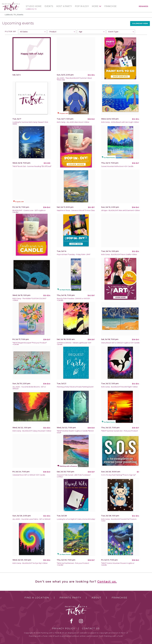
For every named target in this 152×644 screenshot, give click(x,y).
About (96, 598)
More (95, 6)
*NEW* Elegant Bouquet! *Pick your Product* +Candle (30, 344)
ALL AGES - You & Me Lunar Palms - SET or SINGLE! (32, 519)
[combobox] (32, 32)
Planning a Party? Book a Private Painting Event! (75, 387)
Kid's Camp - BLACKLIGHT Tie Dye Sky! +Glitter (30, 563)
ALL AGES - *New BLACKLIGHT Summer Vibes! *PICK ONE (74, 79)
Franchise (110, 6)
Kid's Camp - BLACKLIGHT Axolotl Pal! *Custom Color (119, 520)
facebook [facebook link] (71, 621)
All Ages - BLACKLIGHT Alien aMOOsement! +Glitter (121, 210)
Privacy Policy (64, 629)
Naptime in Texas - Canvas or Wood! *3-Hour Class (76, 210)
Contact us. (107, 582)
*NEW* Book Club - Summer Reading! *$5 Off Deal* (32, 166)
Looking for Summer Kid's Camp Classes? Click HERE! (30, 123)
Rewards (144, 6)
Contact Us (91, 629)
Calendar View (140, 23)
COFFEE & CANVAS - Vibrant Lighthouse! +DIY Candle (74, 344)
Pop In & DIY (82, 6)
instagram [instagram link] (81, 621)
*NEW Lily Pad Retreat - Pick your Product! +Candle (73, 564)
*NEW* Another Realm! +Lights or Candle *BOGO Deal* (75, 432)
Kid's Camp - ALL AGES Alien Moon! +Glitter (73, 122)
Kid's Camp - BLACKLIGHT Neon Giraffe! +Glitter (119, 254)
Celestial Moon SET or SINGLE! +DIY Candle (29, 475)
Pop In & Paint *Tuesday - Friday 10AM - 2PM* (74, 254)
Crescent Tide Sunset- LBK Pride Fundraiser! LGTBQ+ (74, 476)
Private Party (70, 598)
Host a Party (64, 6)
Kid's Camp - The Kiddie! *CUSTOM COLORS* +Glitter (29, 299)
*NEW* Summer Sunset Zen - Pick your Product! (120, 431)
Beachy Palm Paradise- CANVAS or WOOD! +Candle (73, 299)
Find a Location (37, 598)
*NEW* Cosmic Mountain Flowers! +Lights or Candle (118, 564)
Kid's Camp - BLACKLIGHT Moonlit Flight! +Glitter (120, 387)
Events (49, 6)
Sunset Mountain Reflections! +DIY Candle (117, 166)
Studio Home (34, 6)
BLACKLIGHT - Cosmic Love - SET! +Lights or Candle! (29, 211)
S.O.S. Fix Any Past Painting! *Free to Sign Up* (119, 475)
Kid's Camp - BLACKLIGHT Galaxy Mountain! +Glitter (32, 431)
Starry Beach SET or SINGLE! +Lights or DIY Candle (120, 343)
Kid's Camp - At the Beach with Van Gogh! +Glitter (120, 122)
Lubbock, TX (31, 9)
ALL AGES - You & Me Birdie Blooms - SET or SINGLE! (29, 388)
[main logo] (11, 3)
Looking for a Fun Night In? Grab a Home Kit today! (76, 519)
